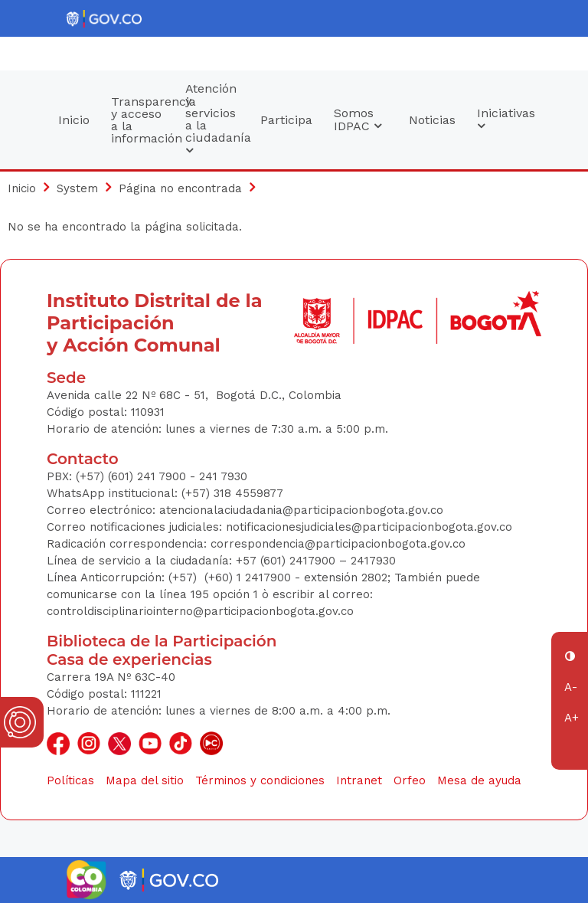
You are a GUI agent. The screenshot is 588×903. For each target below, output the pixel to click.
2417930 (373, 561)
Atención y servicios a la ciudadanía (217, 119)
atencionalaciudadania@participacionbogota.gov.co (303, 510)
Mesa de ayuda (479, 780)
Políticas (70, 780)
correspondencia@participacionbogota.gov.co (340, 544)
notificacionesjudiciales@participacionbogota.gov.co (369, 527)
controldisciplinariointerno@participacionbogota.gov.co (200, 611)
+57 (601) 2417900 (287, 561)
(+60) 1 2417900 (250, 577)
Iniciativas (506, 119)
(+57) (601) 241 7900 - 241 (147, 476)
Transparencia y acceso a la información (143, 120)
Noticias (432, 120)
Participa (286, 120)
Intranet (359, 780)
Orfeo (410, 780)
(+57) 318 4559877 (232, 493)
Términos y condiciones (260, 780)
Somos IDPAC (358, 119)
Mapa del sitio (145, 780)
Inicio (74, 120)
